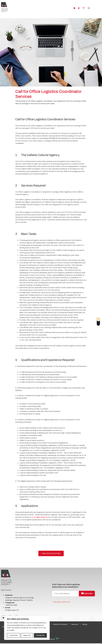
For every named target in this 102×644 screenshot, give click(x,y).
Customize (13, 635)
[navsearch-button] (88, 7)
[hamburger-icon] (83, 8)
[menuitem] (74, 8)
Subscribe (87, 593)
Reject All (27, 635)
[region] (27, 628)
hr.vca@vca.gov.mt (40, 517)
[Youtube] (4, 618)
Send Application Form (51, 553)
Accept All (40, 635)
